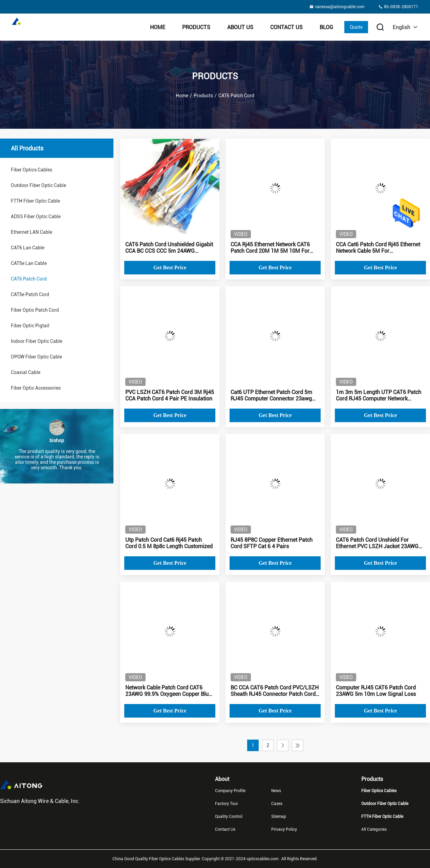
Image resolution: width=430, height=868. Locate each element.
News (276, 791)
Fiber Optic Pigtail (30, 326)
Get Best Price (170, 267)
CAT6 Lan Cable (28, 248)
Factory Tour (227, 804)
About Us (240, 27)
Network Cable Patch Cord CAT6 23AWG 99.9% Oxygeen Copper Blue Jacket (168, 691)
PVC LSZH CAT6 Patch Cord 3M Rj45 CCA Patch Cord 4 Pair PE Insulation (170, 395)
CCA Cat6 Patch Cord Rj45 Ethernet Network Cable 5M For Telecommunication (378, 248)
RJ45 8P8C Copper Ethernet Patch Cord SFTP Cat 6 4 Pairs (272, 543)
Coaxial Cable (26, 372)
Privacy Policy (284, 829)
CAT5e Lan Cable (29, 263)
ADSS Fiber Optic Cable (36, 216)
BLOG (326, 27)
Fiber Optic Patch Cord (35, 310)
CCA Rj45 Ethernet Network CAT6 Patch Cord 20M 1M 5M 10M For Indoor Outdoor (270, 248)
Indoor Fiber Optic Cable (37, 341)
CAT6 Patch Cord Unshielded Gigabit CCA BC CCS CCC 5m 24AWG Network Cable (169, 248)
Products (196, 27)
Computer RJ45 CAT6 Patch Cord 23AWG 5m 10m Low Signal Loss (376, 691)
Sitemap (279, 817)
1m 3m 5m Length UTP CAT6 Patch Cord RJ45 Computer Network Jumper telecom (379, 395)
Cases (277, 804)
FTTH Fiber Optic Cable (35, 201)
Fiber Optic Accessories (36, 388)
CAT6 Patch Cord (29, 279)
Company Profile (230, 791)
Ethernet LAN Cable (31, 232)
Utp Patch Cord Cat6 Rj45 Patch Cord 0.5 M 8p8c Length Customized (169, 543)
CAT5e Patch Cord (30, 294)
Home (158, 27)
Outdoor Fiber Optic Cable (38, 185)
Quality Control (229, 817)
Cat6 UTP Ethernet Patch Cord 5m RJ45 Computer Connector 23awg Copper (271, 395)
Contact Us (286, 27)
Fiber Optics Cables (31, 170)
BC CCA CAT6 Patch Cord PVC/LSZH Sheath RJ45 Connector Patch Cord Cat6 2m (275, 691)
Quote (356, 27)
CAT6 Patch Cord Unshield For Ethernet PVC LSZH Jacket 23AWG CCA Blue (377, 543)
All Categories (374, 829)
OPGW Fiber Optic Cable (36, 357)
